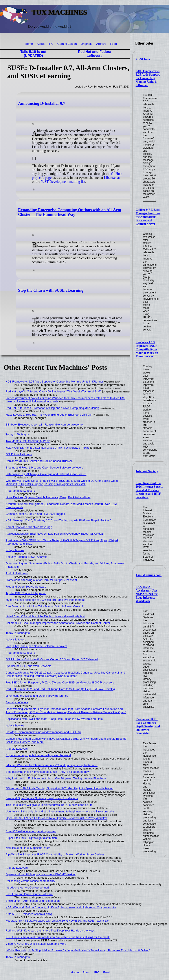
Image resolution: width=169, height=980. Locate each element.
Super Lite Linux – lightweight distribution (31, 838)
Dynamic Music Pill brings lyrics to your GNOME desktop (41, 874)
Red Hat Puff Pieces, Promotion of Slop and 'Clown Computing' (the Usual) (52, 408)
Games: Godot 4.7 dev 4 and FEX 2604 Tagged (35, 514)
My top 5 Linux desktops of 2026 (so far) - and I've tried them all (45, 600)
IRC (51, 44)
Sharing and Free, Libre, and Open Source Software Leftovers (44, 468)
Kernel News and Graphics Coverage (29, 527)
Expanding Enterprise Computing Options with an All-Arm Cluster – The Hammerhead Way (70, 212)
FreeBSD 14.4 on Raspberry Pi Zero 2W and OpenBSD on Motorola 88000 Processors (60, 682)
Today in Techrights (18, 434)
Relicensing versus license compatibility (30, 881)
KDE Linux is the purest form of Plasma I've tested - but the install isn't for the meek (58, 937)
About (41, 44)
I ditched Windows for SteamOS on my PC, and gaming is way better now (52, 765)
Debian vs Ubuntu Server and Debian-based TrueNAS (39, 461)
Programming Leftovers (20, 491)
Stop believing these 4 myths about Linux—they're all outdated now (48, 772)
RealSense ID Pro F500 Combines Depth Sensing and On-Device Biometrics (148, 726)
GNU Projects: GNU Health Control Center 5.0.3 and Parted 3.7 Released (52, 659)
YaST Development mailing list (63, 182)
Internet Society (147, 471)
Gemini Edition (67, 44)
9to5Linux (143, 59)
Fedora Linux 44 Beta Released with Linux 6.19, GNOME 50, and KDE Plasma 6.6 (57, 921)
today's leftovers (16, 639)
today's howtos (15, 550)
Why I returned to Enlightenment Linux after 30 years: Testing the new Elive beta (56, 778)
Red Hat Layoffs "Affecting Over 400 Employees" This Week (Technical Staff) (54, 391)
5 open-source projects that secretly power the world (38, 755)
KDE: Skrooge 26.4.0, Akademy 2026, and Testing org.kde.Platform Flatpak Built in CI (59, 520)
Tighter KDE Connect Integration (26, 593)
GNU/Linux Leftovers (19, 454)
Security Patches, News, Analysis (27, 557)
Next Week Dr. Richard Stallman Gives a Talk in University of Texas (48, 448)
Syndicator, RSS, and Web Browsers (29, 666)
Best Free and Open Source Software (29, 894)
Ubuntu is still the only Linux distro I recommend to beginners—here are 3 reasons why (60, 811)
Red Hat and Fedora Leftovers (95, 54)
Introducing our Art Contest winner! (27, 888)
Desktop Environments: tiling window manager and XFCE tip (43, 732)
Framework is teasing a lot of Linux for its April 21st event (41, 580)
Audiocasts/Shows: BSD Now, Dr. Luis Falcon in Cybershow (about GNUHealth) (56, 534)
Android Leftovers (17, 573)
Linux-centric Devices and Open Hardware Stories (37, 696)
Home (29, 44)
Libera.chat (112, 178)
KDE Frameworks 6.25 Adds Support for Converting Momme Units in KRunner (148, 78)
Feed (113, 44)
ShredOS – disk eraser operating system (31, 831)
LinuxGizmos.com (149, 575)
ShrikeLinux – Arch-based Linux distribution (33, 901)
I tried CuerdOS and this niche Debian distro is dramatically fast (45, 616)
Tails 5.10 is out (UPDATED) (33, 54)
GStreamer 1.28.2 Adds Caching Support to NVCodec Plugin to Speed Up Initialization (60, 788)
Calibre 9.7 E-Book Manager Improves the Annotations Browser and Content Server (148, 217)
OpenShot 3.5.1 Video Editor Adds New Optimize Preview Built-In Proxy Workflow (57, 818)
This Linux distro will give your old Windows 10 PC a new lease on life (49, 805)
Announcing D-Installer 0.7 (42, 103)
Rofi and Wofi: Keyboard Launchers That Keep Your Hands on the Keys (50, 931)
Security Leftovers (17, 702)
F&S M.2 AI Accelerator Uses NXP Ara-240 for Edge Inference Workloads (147, 594)
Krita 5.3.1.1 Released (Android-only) (29, 914)
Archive (101, 44)
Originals (86, 44)
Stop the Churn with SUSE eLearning (51, 290)
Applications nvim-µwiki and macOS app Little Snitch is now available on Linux (55, 719)
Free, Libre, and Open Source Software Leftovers (37, 646)
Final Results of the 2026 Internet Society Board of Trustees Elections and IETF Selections (149, 490)
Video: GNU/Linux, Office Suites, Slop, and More (36, 944)
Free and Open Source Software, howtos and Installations (42, 798)
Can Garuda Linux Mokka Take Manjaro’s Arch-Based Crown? (44, 606)
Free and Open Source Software (26, 587)
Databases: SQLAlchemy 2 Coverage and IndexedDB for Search (46, 474)
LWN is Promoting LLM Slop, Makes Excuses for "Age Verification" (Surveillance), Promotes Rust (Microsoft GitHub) (78, 950)
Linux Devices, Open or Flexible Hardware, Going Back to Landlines (48, 497)
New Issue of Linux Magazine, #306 (28, 848)
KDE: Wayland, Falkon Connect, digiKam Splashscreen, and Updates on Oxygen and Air (61, 907)
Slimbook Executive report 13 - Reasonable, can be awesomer (45, 425)
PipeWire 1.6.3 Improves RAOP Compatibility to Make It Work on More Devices (147, 349)
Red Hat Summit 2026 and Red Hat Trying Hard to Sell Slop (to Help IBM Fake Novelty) (60, 689)
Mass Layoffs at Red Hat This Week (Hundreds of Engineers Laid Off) (49, 415)
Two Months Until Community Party (28, 441)
